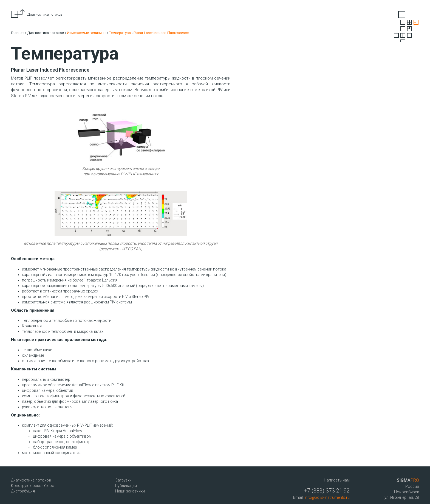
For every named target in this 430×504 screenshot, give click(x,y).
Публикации (126, 486)
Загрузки (123, 480)
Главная (18, 33)
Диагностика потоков (46, 33)
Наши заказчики (130, 491)
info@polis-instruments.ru (327, 497)
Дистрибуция (23, 491)
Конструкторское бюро (33, 486)
